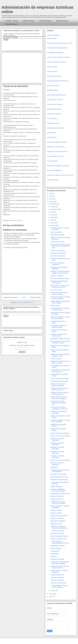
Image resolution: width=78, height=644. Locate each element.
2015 (51, 199)
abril (52, 220)
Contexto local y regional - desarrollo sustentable (58, 502)
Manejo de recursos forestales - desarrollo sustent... (60, 567)
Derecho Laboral (52, 71)
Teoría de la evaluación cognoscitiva (57, 264)
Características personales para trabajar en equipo (60, 355)
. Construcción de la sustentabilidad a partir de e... (60, 542)
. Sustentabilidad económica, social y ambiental (59, 586)
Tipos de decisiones (56, 232)
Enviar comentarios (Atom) (26, 303)
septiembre (54, 209)
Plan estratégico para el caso (59, 477)
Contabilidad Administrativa (55, 53)
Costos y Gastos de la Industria (57, 62)
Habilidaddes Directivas (16, 220)
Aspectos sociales (56, 513)
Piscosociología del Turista (55, 156)
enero (53, 591)
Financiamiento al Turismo (55, 100)
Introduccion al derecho (54, 114)
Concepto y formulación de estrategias (59, 412)
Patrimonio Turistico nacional (56, 147)
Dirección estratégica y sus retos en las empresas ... (60, 421)
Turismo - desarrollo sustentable (60, 436)
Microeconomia (52, 137)
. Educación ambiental (57, 578)
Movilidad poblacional (57, 575)
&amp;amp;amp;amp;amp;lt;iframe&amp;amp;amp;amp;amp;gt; (25, 44)
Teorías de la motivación (58, 251)
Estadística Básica (53, 90)
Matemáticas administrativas (56, 128)
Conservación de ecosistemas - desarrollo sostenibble (60, 563)
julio (52, 212)
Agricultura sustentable (57, 559)
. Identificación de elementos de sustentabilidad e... (60, 471)
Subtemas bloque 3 (62, 21)
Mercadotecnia (51, 133)
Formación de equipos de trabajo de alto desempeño (60, 298)
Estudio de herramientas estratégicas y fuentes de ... (59, 408)
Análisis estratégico (56, 487)
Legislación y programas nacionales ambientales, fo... (60, 527)
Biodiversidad (55, 554)
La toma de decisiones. (57, 242)
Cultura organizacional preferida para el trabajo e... (60, 302)
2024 (51, 194)
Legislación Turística (53, 123)
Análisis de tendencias (57, 496)
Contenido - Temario (12, 21)
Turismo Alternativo (53, 180)
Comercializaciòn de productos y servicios (60, 43)
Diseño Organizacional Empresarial (58, 81)
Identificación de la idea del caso (60, 494)
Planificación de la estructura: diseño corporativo (59, 389)
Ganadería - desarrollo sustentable (57, 452)
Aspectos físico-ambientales (59, 516)
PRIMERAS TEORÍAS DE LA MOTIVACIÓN (59, 282)
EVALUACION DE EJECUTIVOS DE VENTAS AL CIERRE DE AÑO (60, 246)
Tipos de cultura (55, 306)
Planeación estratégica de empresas (58, 166)
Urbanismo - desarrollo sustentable (57, 439)
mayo (53, 217)
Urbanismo (54, 557)
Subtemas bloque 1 (29, 21)
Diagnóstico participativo (58, 521)
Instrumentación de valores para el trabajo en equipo (60, 342)
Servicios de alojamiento (54, 170)
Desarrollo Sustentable (54, 76)
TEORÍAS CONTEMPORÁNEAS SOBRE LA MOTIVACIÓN (60, 272)
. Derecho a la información (58, 583)
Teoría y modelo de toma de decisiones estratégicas (59, 398)
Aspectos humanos (56, 510)
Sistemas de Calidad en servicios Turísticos (60, 175)
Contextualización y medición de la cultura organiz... (60, 309)
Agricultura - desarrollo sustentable (57, 448)
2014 (51, 202)
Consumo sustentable (57, 580)
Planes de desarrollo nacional (59, 536)
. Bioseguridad (55, 551)
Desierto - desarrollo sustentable (60, 460)
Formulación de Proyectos (55, 104)
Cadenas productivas (57, 499)
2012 (51, 597)
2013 (51, 594)
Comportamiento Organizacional (57, 48)
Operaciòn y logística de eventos (57, 142)
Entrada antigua (35, 297)
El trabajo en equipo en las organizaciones (58, 335)
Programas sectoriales (57, 533)
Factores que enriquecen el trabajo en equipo (59, 326)
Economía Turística (53, 86)
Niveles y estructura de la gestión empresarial (58, 385)
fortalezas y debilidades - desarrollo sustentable (58, 490)
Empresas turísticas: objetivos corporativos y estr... (59, 393)
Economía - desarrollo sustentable (57, 464)
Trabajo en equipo (56, 359)
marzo (53, 223)
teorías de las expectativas (58, 253)
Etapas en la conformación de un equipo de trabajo (60, 362)
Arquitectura (54, 467)
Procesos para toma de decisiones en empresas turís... (58, 403)
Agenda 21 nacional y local (59, 539)
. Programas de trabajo (57, 531)
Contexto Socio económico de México (58, 57)
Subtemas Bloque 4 (12, 24)
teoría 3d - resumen (56, 290)
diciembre (54, 204)
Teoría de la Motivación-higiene (60, 278)
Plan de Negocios (52, 161)
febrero (53, 225)
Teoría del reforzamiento (58, 256)
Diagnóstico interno (56, 524)
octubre (53, 207)
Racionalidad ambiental (58, 546)
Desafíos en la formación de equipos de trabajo (59, 293)
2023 (51, 196)
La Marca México (52, 119)
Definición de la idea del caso (59, 480)
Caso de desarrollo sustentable (60, 433)
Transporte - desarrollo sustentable (57, 457)
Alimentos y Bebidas (53, 35)
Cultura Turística (52, 67)
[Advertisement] (6, 601)
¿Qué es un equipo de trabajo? (60, 378)
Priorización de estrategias (58, 474)
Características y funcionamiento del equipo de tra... (60, 371)
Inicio (24, 297)
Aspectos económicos (57, 518)
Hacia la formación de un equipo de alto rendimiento (60, 318)
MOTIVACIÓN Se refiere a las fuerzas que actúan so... (60, 286)
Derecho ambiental (56, 548)
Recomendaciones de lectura (59, 381)
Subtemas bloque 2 (45, 21)
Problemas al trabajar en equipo (60, 338)
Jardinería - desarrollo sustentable (57, 444)
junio (52, 215)
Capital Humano (52, 38)
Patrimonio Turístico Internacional (57, 152)
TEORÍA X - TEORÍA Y (57, 276)
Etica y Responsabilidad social (56, 95)
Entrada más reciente (10, 297)
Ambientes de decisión (57, 235)
